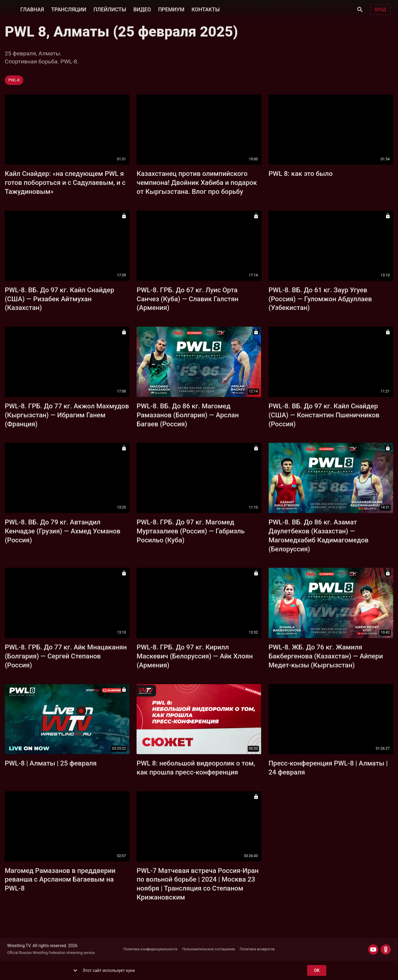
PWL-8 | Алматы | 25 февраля (51, 763)
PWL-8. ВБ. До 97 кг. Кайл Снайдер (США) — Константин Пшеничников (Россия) (324, 415)
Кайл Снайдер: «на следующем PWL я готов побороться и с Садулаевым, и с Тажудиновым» (65, 182)
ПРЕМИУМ (171, 9)
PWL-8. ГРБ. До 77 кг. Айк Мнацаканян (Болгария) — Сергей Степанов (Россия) (66, 656)
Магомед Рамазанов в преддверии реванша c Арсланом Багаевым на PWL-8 (60, 879)
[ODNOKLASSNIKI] (386, 949)
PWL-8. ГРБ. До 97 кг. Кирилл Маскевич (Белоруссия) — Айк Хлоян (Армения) (195, 656)
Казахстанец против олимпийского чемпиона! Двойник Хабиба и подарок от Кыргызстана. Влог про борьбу (197, 182)
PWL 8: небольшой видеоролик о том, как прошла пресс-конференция (196, 768)
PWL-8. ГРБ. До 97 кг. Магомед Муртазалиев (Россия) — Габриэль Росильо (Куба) (190, 531)
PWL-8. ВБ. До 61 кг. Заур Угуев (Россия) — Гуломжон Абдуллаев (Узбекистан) (320, 299)
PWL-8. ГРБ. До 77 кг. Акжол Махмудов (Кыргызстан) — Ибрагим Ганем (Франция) (67, 415)
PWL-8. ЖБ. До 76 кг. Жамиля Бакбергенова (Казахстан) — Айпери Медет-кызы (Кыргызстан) (326, 656)
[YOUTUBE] (373, 949)
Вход (381, 10)
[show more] (75, 970)
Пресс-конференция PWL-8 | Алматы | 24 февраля (328, 768)
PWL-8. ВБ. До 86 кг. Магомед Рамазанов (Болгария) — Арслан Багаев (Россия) (188, 415)
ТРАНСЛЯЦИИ (69, 9)
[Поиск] (360, 10)
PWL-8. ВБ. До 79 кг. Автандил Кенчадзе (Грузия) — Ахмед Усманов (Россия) (63, 531)
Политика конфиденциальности (150, 949)
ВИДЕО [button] (142, 9)
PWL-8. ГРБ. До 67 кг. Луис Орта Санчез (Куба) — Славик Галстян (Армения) (187, 299)
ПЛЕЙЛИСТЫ (110, 9)
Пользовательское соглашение (209, 949)
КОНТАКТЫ (206, 9)
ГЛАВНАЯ (32, 9)
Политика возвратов (257, 949)
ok (317, 971)
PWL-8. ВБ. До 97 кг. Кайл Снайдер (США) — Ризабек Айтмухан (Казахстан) (59, 299)
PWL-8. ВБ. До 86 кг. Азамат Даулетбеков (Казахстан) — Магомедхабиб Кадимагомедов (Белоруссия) (319, 535)
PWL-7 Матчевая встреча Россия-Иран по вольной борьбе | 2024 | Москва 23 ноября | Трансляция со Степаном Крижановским (198, 884)
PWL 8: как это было (301, 174)
